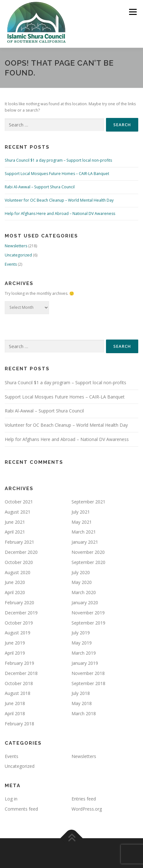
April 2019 (15, 653)
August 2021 (18, 512)
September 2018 (88, 683)
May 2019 (82, 643)
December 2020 (21, 552)
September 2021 (88, 502)
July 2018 (81, 693)
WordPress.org (87, 809)
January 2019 (85, 663)
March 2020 (84, 592)
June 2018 (15, 703)
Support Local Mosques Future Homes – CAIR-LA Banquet (57, 174)
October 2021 (19, 502)
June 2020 (15, 582)
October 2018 (19, 683)
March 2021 (84, 532)
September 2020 (88, 562)
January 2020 (85, 602)
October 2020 (19, 562)
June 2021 (15, 522)
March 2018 (84, 713)
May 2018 (82, 703)
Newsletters (16, 246)
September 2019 (88, 623)
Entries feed (84, 799)
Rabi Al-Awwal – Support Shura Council (40, 187)
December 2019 (21, 613)
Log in (11, 799)
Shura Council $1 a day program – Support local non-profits (58, 160)
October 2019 (19, 623)
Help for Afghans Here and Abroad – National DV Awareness (60, 214)
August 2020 (18, 572)
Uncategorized (18, 255)
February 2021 (19, 542)
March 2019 (84, 653)
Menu (132, 12)
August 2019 (18, 633)
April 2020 (15, 592)
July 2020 (81, 572)
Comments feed (21, 809)
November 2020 (88, 552)
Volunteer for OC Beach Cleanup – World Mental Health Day (59, 200)
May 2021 (82, 522)
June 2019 (15, 643)
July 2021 (81, 512)
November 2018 (88, 673)
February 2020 (19, 602)
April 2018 (15, 713)
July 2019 (81, 633)
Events (11, 264)
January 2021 (85, 542)
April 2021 (15, 532)
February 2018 (19, 724)
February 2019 (19, 663)
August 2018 (18, 693)
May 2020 (82, 582)
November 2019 (88, 613)
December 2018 (21, 673)
